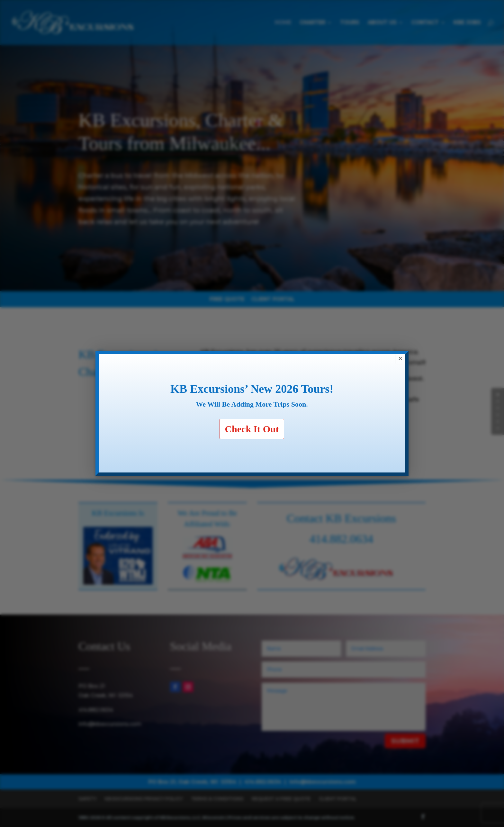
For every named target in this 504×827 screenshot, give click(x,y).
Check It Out (252, 429)
